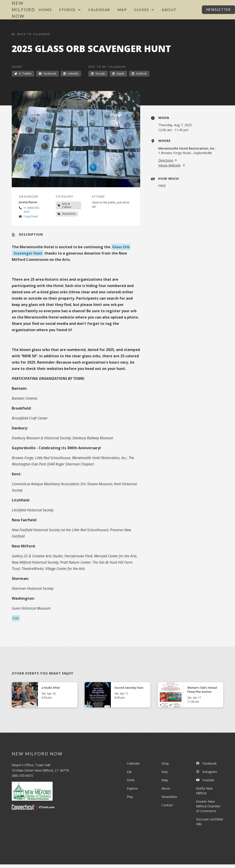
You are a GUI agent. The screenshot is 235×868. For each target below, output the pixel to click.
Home (45, 10)
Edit (16, 618)
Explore (132, 788)
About (169, 10)
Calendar (99, 10)
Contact (167, 805)
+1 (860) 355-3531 (32, 210)
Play (130, 797)
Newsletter (169, 797)
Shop (165, 763)
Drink (131, 780)
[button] (70, 10)
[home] (23, 10)
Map (122, 10)
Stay (165, 772)
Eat (129, 772)
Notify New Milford (204, 791)
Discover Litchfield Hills (209, 822)
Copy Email (31, 216)
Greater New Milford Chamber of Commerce (208, 806)
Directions (168, 160)
